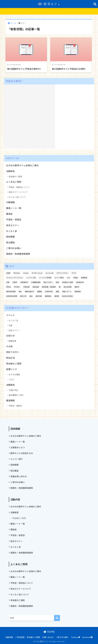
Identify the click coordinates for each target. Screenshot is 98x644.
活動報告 (10, 171)
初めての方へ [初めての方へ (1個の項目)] (48, 282)
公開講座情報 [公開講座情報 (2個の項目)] (36, 282)
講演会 (9, 214)
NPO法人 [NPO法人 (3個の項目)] (17, 273)
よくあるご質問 (14, 182)
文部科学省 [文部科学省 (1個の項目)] (49, 291)
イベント (10, 315)
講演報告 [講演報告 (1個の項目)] (48, 296)
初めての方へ (13, 352)
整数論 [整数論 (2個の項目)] (40, 291)
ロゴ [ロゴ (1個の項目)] (69, 278)
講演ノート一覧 (14, 208)
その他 (9, 346)
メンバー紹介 (17, 459)
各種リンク (12, 369)
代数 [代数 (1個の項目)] (8, 282)
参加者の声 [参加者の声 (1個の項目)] (80, 282)
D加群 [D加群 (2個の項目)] (8, 273)
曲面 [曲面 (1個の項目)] (57, 291)
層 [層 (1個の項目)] (60, 287)
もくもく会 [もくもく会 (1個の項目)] (49, 273)
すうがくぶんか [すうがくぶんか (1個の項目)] (37, 273)
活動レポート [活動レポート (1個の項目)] (67, 291)
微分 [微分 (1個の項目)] (20, 291)
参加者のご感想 (15, 176)
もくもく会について (17, 197)
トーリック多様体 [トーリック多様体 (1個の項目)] (45, 278)
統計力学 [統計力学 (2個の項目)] (23, 296)
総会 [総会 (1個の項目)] (31, 296)
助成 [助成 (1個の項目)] (57, 282)
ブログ (11, 379)
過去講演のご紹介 (16, 395)
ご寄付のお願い (14, 248)
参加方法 (10, 358)
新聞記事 (12, 341)
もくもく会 (12, 231)
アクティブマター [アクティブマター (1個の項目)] (62, 273)
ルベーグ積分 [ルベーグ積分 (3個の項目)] (59, 278)
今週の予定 (13, 390)
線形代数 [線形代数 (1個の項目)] (39, 296)
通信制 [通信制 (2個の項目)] (57, 296)
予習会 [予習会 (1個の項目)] (76, 278)
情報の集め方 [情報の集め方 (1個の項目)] (29, 291)
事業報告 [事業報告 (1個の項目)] (84, 278)
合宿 (10, 325)
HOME (49, 632)
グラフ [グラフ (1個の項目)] (74, 273)
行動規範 (10, 202)
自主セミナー (13, 225)
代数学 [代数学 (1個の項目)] (15, 282)
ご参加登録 (20, 637)
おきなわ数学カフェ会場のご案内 (22, 165)
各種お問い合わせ (19, 476)
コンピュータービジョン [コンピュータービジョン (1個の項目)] (15, 278)
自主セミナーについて (18, 192)
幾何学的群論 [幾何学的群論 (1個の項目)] (11, 291)
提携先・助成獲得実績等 (18, 254)
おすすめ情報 (14, 374)
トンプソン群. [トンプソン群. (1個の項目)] (31, 278)
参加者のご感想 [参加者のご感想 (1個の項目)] (68, 282)
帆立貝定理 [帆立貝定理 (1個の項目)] (68, 287)
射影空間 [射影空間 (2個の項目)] (36, 287)
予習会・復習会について (19, 187)
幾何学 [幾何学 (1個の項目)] (77, 287)
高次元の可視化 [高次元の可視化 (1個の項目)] (68, 296)
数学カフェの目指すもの (22, 453)
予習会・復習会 (14, 219)
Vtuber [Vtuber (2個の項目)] (26, 273)
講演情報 (10, 400)
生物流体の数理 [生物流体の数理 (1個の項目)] (12, 296)
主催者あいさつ (18, 447)
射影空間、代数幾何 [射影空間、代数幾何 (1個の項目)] (49, 287)
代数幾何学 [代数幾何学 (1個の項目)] (24, 282)
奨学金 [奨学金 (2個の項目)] (9, 287)
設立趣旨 (10, 242)
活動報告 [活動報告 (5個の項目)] (78, 291)
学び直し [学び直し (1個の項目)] (17, 287)
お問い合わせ (48, 637)
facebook (87, 637)
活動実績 (9, 637)
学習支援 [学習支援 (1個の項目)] (26, 287)
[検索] (57, 618)
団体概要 (10, 237)
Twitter (76, 637)
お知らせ (10, 336)
